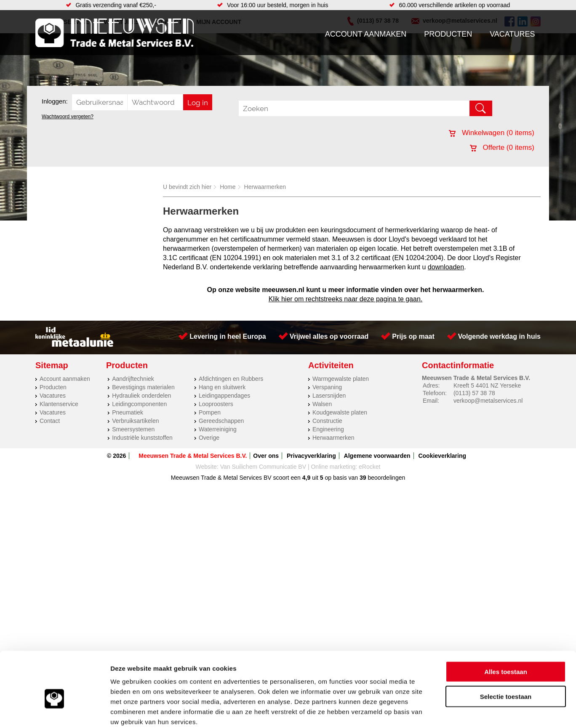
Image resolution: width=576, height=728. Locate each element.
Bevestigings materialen (143, 387)
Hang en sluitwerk (222, 387)
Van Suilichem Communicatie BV (263, 467)
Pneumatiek (128, 412)
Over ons (266, 456)
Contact (50, 421)
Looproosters (216, 404)
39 (363, 478)
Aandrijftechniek (133, 379)
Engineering (328, 429)
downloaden (446, 267)
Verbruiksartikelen (135, 421)
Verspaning (327, 387)
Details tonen (455, 711)
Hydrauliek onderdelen (141, 396)
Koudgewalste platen (340, 412)
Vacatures (512, 34)
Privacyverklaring (311, 456)
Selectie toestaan (506, 652)
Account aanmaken (366, 34)
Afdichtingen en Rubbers (231, 379)
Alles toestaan (506, 627)
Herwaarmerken (265, 187)
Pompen (210, 412)
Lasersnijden (329, 396)
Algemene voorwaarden (377, 456)
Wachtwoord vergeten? (68, 117)
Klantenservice (59, 404)
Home (228, 187)
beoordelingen (386, 478)
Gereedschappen (221, 421)
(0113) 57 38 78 (474, 393)
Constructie (327, 421)
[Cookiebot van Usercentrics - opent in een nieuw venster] (55, 712)
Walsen (322, 404)
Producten (448, 34)
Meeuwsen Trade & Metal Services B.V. (193, 456)
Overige (209, 438)
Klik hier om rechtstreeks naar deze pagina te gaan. (346, 299)
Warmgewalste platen (341, 379)
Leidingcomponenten (139, 404)
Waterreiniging (218, 429)
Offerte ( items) (502, 147)
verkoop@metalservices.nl (488, 401)
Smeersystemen (133, 429)
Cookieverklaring (442, 456)
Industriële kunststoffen (142, 438)
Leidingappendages (224, 396)
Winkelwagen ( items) (492, 133)
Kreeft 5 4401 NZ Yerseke (487, 385)
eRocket (369, 467)
